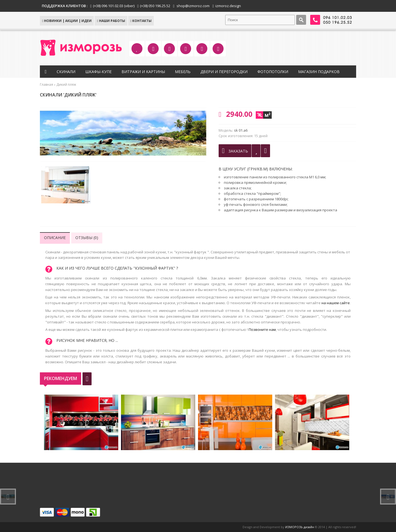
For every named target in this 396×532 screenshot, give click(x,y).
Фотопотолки (273, 72)
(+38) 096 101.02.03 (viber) (114, 6)
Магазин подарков (319, 72)
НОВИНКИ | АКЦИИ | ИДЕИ (67, 21)
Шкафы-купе (98, 72)
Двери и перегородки (224, 72)
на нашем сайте (336, 303)
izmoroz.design (228, 6)
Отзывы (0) (87, 238)
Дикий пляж (66, 84)
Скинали (66, 72)
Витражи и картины (143, 72)
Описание (55, 238)
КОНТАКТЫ (141, 21)
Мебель (183, 72)
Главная (46, 84)
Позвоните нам (262, 329)
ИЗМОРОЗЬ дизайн (300, 527)
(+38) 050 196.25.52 (155, 6)
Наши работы (111, 21)
